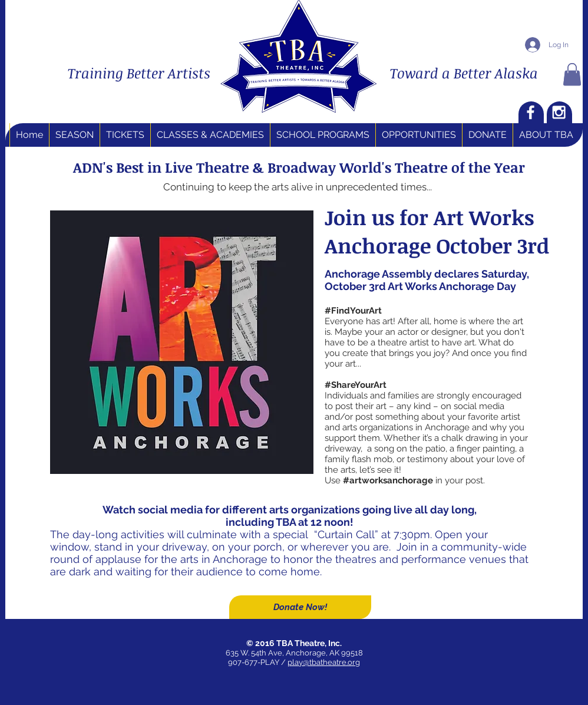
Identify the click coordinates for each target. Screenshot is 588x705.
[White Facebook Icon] (531, 112)
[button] (572, 74)
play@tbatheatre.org (324, 662)
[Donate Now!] (300, 607)
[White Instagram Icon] (559, 112)
